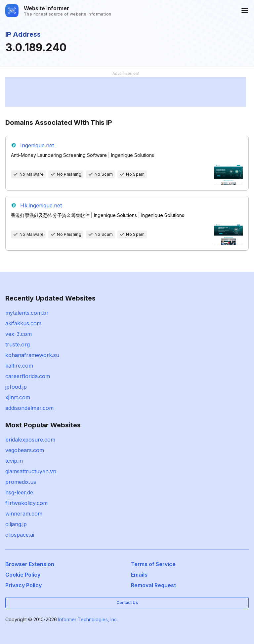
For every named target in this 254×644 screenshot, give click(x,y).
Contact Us (127, 603)
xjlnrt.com (18, 397)
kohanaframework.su (32, 355)
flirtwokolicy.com (26, 503)
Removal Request (153, 585)
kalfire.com (19, 366)
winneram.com (24, 514)
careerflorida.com (28, 376)
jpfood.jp (16, 387)
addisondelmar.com (29, 408)
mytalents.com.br (27, 313)
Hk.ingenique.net (41, 205)
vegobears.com (25, 450)
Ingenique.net (37, 145)
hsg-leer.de (19, 492)
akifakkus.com (23, 323)
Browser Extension (30, 564)
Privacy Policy (23, 585)
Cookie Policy (23, 575)
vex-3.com (19, 334)
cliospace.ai (20, 535)
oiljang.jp (16, 524)
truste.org (18, 344)
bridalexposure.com (30, 440)
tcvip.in (14, 461)
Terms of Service (153, 564)
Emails (139, 575)
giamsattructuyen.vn (31, 471)
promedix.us (21, 482)
